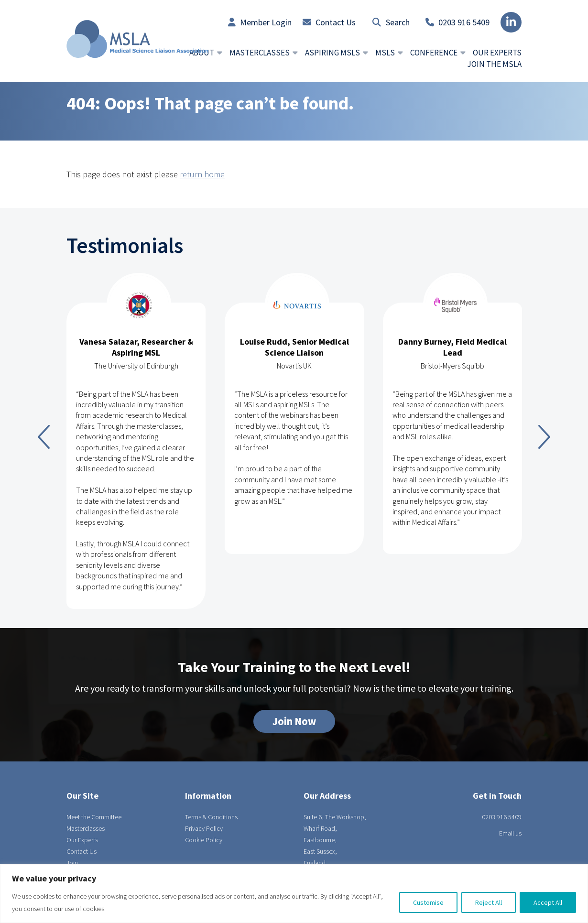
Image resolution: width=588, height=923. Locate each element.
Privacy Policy (204, 828)
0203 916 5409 (457, 22)
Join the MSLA (494, 64)
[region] (294, 894)
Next (544, 437)
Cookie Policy (204, 840)
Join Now (294, 721)
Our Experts (497, 53)
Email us (510, 833)
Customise (428, 902)
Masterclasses (86, 828)
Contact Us (329, 22)
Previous (44, 437)
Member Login (260, 22)
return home (202, 174)
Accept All (548, 902)
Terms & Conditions (211, 817)
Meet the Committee (94, 817)
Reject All (489, 902)
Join (72, 863)
